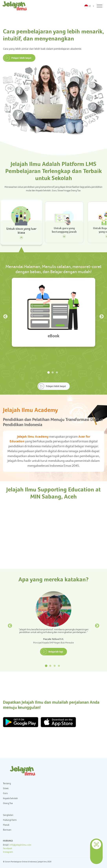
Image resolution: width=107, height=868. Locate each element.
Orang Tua (8, 803)
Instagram (8, 852)
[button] (89, 6)
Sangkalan (8, 815)
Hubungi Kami (10, 820)
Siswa (6, 788)
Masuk (6, 825)
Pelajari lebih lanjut (21, 58)
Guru (5, 793)
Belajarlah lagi (56, 652)
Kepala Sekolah (10, 798)
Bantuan (7, 830)
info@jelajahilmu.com (20, 845)
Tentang (7, 783)
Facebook (8, 848)
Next (101, 316)
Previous (5, 316)
